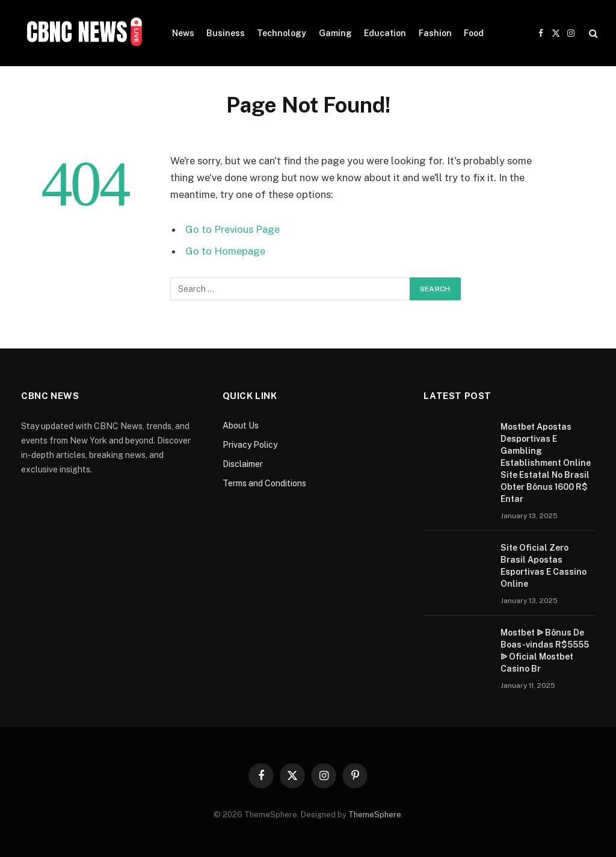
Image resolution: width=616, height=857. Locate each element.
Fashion (435, 33)
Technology (282, 33)
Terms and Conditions (264, 483)
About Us (241, 425)
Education (385, 33)
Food (474, 33)
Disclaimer (243, 464)
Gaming (335, 33)
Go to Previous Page (233, 229)
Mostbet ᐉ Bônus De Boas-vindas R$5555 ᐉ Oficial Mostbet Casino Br (545, 651)
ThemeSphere (375, 815)
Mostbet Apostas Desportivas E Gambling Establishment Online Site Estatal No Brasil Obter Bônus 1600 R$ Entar (546, 463)
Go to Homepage (225, 251)
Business (226, 33)
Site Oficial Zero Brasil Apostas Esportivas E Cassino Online (544, 566)
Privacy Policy (250, 445)
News (183, 33)
